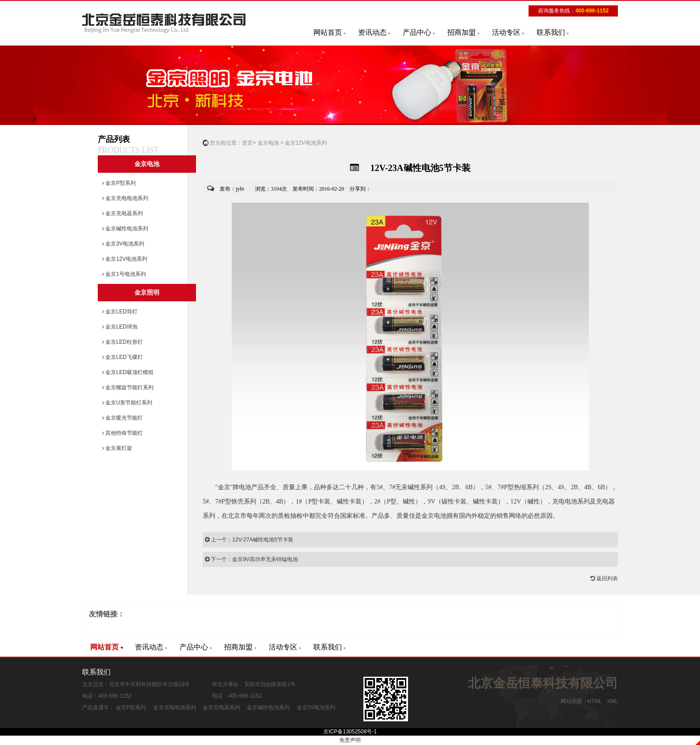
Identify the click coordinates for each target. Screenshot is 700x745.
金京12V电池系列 (125, 259)
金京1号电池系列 (124, 274)
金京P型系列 (119, 183)
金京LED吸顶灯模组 (128, 372)
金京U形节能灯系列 (127, 403)
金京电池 (147, 164)
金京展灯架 (117, 448)
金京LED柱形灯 (123, 342)
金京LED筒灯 (120, 312)
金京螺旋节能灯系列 (128, 387)
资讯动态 (372, 32)
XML (612, 701)
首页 (247, 143)
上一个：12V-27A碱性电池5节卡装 (249, 540)
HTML (595, 701)
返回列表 (604, 579)
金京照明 (147, 293)
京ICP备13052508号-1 (350, 732)
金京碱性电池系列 (125, 229)
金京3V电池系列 (123, 244)
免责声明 (350, 740)
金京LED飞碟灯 (123, 357)
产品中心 (417, 32)
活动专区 (506, 32)
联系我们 (551, 32)
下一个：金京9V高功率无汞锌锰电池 (251, 559)
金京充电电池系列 (125, 198)
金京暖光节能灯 (123, 418)
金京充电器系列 (123, 213)
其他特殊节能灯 (123, 433)
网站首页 (328, 32)
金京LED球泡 (120, 327)
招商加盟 (462, 32)
